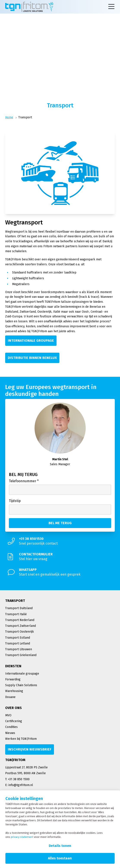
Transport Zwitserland (21, 626)
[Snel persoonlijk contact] (60, 541)
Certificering (14, 721)
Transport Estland (18, 638)
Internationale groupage (22, 674)
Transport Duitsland (19, 608)
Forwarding (13, 679)
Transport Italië (16, 614)
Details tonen (60, 846)
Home (9, 117)
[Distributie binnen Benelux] (32, 358)
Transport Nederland (20, 620)
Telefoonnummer (24, 481)
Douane (10, 697)
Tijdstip (15, 501)
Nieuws (10, 733)
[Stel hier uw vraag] (60, 557)
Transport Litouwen (19, 649)
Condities (11, 727)
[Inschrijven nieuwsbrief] (30, 749)
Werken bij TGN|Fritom (21, 739)
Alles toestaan (60, 858)
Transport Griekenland (21, 655)
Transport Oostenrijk (20, 632)
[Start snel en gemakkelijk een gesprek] (60, 572)
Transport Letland (18, 643)
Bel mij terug (23, 474)
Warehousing (14, 691)
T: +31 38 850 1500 (17, 779)
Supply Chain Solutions (21, 685)
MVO (8, 715)
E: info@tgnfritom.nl (19, 785)
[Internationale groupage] (31, 341)
